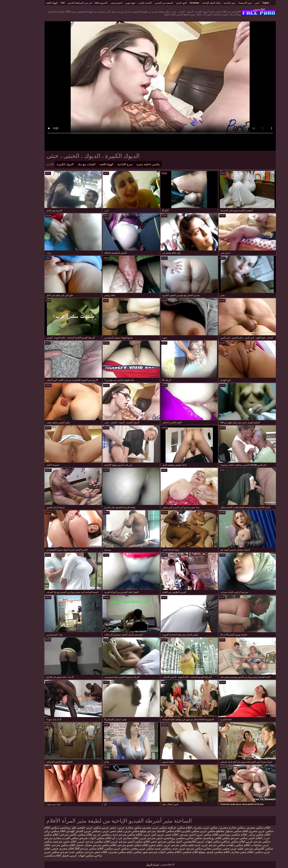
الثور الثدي (165, 3)
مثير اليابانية (213, 3)
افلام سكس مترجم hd (73, 848)
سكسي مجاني (196, 848)
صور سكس (124, 852)
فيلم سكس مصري (104, 852)
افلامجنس (243, 9)
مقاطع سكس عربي (196, 831)
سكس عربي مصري (139, 828)
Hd (46, 3)
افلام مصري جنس (46, 848)
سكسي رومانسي (158, 838)
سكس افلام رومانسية (200, 838)
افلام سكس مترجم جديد (111, 834)
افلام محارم (115, 838)
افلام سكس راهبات (222, 845)
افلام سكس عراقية (164, 828)
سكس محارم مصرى (216, 828)
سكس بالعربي (174, 831)
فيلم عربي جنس (217, 848)
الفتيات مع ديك (70, 164)
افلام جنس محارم (226, 852)
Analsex (178, 3)
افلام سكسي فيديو (202, 852)
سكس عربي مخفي (126, 848)
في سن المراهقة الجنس (64, 3)
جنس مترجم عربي (135, 838)
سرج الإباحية (109, 164)
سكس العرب (54, 838)
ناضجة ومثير (100, 3)
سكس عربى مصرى (189, 828)
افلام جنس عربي (152, 834)
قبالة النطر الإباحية (195, 3)
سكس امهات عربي (193, 841)
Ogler (250, 3)
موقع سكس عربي (119, 831)
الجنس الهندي (59, 831)
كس (241, 3)
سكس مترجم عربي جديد (194, 845)
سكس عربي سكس (100, 848)
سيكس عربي (76, 831)
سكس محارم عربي (113, 828)
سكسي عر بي (86, 834)
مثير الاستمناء (229, 3)
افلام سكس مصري (242, 828)
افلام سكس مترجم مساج (84, 845)
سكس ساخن (178, 838)
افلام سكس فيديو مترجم (117, 845)
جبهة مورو (114, 3)
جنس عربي (93, 828)
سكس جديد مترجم (56, 852)
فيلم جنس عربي (96, 831)
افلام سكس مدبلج (221, 831)
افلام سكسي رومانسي (217, 834)
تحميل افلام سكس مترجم (51, 845)
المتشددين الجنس (148, 3)
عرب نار (101, 838)
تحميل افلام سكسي (41, 855)
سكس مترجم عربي (242, 841)
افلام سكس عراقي (217, 841)
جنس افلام (134, 841)
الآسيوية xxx (85, 3)
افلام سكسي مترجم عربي (78, 841)
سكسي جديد (147, 848)
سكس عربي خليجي (73, 828)
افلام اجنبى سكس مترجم (230, 838)
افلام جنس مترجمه (48, 841)
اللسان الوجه (129, 3)
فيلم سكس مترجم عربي (162, 845)
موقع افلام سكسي (177, 852)
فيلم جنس (139, 845)
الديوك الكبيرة (49, 164)
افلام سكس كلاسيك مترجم (148, 831)
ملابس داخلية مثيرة (132, 164)
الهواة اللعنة (36, 3)
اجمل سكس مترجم (154, 841)
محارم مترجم (37, 838)
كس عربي (134, 834)
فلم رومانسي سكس (47, 828)
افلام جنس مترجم (80, 852)
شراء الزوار (136, 865)
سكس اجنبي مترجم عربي (111, 841)
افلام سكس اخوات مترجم (79, 838)
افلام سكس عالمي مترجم (60, 834)
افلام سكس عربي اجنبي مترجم (182, 834)
